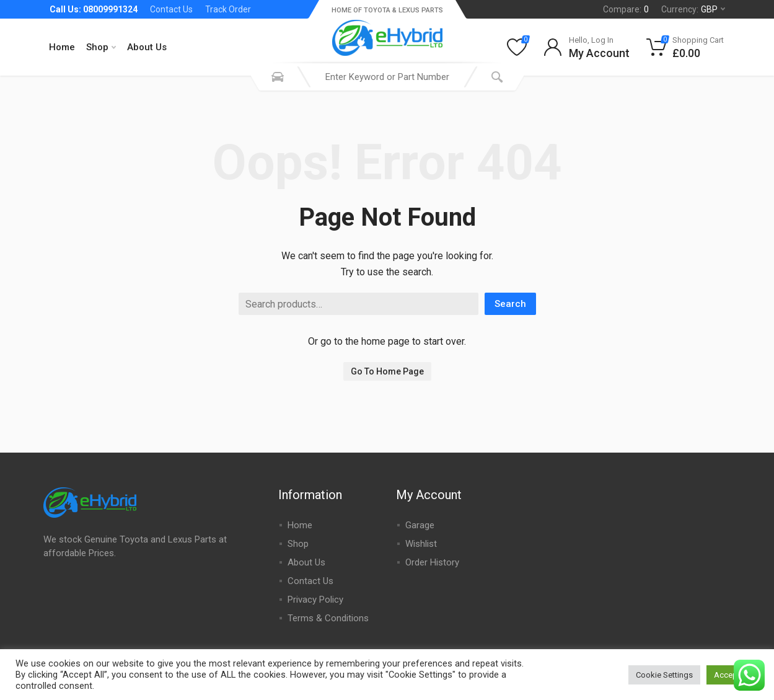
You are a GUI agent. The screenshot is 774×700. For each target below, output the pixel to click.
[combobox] (387, 77)
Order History (432, 562)
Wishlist (421, 544)
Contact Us (171, 9)
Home (62, 47)
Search (510, 304)
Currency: (693, 9)
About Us (147, 47)
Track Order (228, 9)
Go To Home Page (387, 371)
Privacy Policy (315, 600)
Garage (420, 525)
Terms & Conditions (328, 618)
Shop (101, 47)
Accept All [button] (732, 675)
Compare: (626, 9)
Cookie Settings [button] (664, 675)
